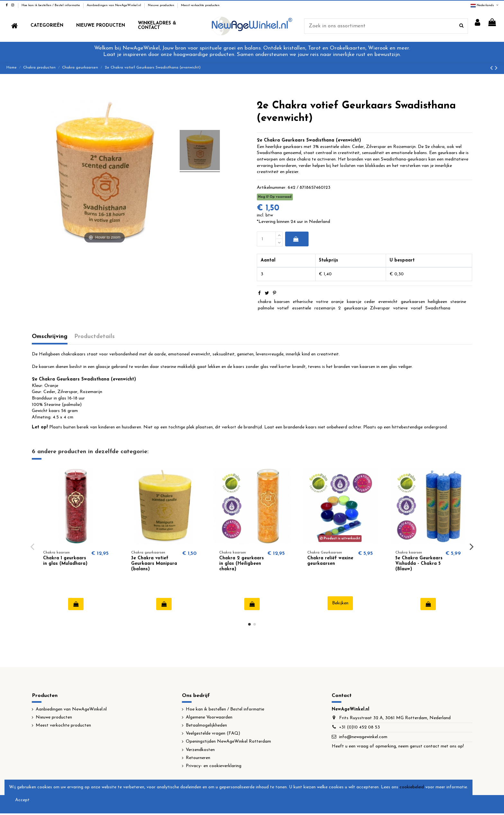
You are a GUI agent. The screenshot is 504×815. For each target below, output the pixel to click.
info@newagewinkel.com (363, 737)
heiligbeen (437, 302)
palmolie (266, 308)
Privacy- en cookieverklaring (214, 766)
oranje (337, 302)
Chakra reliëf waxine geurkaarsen (330, 561)
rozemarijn (325, 308)
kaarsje (354, 302)
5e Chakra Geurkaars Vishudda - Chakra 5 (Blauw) (419, 564)
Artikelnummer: (272, 188)
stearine (458, 302)
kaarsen (282, 302)
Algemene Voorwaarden (209, 717)
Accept (22, 800)
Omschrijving (50, 337)
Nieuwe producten (162, 5)
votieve (400, 308)
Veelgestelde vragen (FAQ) (213, 733)
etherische (303, 302)
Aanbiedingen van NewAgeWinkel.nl (114, 5)
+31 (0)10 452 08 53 (360, 727)
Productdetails (94, 337)
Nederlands (485, 5)
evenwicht (388, 302)
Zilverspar (380, 308)
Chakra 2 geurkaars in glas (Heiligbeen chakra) (242, 564)
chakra (265, 302)
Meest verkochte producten (200, 5)
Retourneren (198, 758)
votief (283, 308)
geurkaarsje (355, 308)
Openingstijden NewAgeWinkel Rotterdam (228, 742)
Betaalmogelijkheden (206, 725)
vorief (417, 308)
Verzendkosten (200, 750)
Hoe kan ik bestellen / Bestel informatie (51, 5)
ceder (370, 302)
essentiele (302, 308)
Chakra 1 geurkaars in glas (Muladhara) (65, 561)
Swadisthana (438, 308)
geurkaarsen (413, 302)
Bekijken (340, 603)
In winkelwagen (296, 239)
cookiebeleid (412, 787)
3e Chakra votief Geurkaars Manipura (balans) (154, 564)
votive (322, 302)
